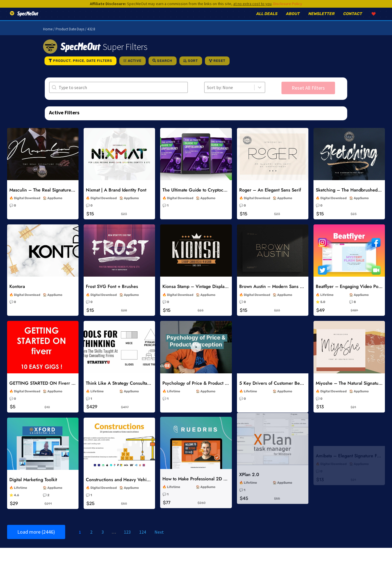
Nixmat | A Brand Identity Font (116, 198)
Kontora (17, 294)
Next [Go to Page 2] (159, 540)
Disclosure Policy (288, 4)
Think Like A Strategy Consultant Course (126, 391)
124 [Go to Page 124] (143, 540)
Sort (193, 69)
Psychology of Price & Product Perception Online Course (220, 390)
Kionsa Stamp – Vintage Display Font (200, 294)
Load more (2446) (36, 540)
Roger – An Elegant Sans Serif (270, 198)
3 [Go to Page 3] (103, 540)
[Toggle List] (260, 95)
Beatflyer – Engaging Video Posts (350, 294)
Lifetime (327, 303)
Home (48, 37)
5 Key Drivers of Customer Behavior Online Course (291, 390)
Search (165, 69)
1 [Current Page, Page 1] (80, 540)
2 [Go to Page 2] (91, 540)
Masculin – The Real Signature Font (45, 198)
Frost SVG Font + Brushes (112, 294)
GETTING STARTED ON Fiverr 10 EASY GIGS (55, 391)
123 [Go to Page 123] (127, 540)
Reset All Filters (308, 96)
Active (135, 69)
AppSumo (55, 206)
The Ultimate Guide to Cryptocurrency (201, 198)
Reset (219, 69)
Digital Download (27, 206)
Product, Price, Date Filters (83, 69)
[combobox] (229, 95)
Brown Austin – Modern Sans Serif (274, 294)
